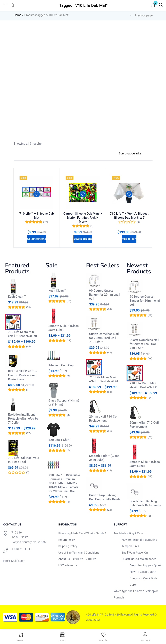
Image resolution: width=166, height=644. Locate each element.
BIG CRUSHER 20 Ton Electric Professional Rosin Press (23, 376)
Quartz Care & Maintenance (139, 560)
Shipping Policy (68, 547)
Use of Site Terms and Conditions (79, 554)
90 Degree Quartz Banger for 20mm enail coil (105, 296)
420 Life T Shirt (59, 441)
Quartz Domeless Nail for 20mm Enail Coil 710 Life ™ (104, 339)
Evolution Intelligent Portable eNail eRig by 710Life (23, 420)
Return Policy (67, 541)
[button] (153, 5)
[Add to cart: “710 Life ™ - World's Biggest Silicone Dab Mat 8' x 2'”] (129, 238)
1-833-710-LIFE (21, 550)
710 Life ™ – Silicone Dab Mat (37, 215)
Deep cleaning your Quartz (146, 566)
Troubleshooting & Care (128, 534)
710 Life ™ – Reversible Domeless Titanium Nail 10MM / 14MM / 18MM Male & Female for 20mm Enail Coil (64, 484)
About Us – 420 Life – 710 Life (77, 560)
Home (17, 15)
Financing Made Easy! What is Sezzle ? (82, 534)
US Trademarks (68, 566)
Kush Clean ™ (17, 298)
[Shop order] (134, 153)
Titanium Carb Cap (61, 366)
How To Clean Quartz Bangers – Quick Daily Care (143, 579)
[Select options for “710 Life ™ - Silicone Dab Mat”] (37, 238)
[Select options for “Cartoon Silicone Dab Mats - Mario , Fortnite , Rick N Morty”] (83, 238)
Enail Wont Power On (135, 554)
